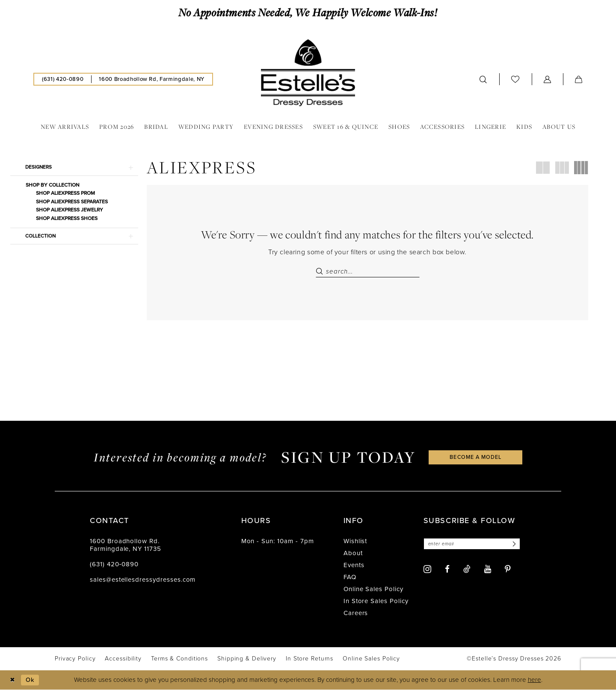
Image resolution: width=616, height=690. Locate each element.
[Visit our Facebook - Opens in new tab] (447, 570)
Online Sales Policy (373, 590)
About (353, 554)
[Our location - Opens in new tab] (151, 79)
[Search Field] (368, 271)
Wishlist (355, 542)
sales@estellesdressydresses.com (143, 580)
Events (354, 566)
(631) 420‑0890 (114, 565)
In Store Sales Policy (376, 602)
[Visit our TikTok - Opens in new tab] (467, 570)
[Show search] (483, 79)
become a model (476, 458)
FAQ (350, 578)
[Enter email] (474, 545)
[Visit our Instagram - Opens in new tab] (427, 570)
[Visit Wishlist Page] (515, 79)
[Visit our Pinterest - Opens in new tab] (508, 570)
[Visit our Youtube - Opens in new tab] (488, 570)
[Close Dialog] (13, 680)
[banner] (308, 73)
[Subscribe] (517, 545)
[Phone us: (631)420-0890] (63, 79)
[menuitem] (63, 79)
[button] (548, 79)
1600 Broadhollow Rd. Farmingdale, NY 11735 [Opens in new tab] (126, 546)
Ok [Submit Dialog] (31, 680)
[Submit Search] (321, 271)
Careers (356, 614)
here (535, 681)
